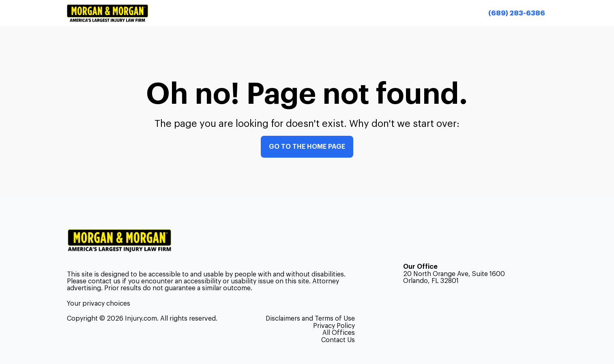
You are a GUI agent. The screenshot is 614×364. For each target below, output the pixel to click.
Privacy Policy (334, 326)
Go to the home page (307, 147)
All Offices (339, 333)
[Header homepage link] (107, 13)
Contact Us (338, 340)
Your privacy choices (99, 304)
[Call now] (516, 13)
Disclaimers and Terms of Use (310, 319)
